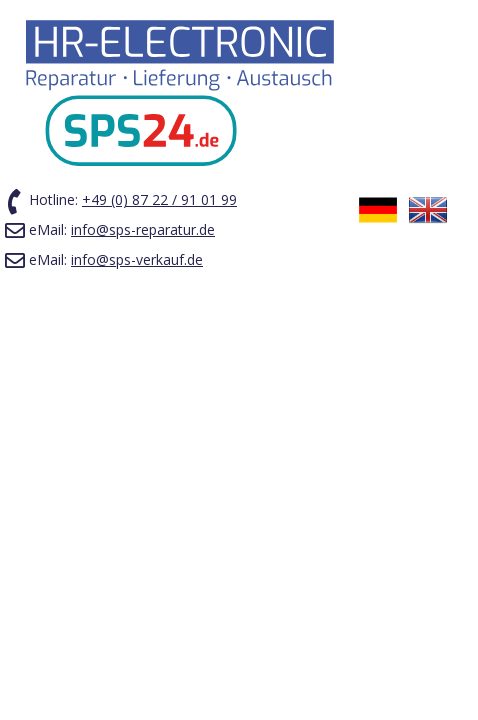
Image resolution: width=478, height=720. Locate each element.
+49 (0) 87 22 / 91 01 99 (159, 199)
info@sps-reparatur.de (143, 229)
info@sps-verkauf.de (137, 259)
